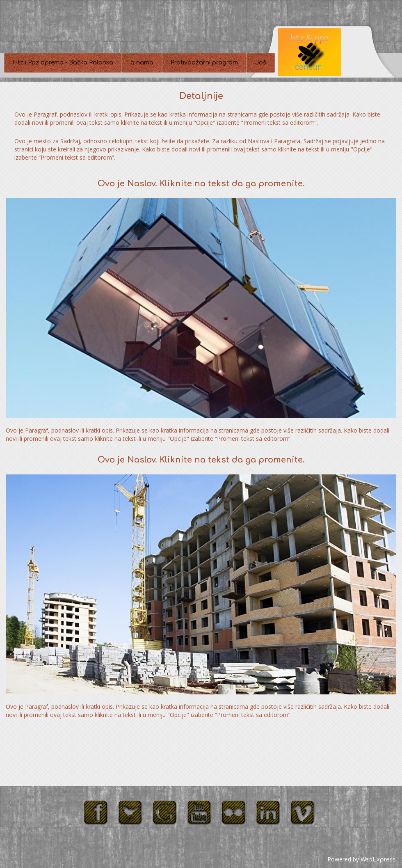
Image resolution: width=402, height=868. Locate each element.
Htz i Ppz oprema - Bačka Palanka (63, 63)
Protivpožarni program (204, 63)
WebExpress (378, 860)
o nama (142, 63)
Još (261, 63)
